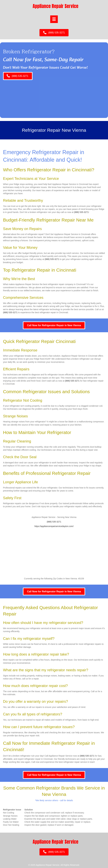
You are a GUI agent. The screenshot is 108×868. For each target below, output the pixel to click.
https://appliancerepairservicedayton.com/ (54, 526)
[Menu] (54, 19)
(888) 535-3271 (81, 212)
